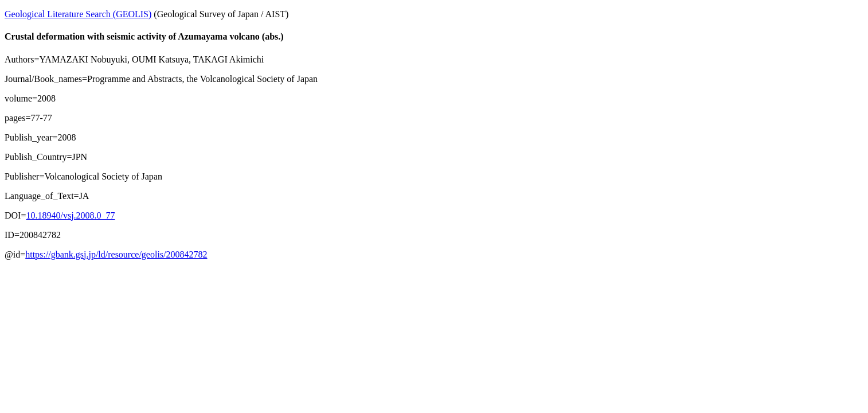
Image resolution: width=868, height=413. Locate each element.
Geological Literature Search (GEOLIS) (78, 14)
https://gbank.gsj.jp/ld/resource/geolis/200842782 (116, 254)
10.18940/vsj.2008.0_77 (70, 215)
